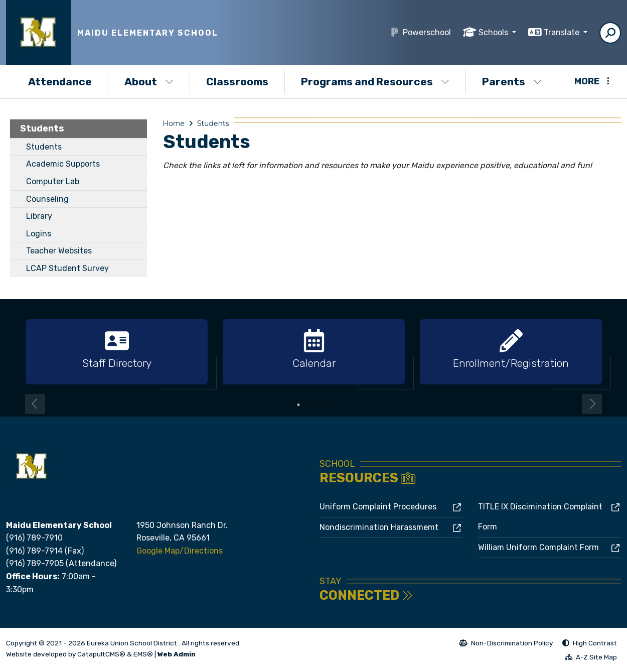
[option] (117, 352)
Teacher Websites (59, 251)
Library (39, 216)
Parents (512, 82)
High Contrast (595, 643)
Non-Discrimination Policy (506, 644)
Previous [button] (35, 404)
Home (174, 123)
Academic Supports (63, 164)
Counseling (47, 199)
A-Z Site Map (591, 658)
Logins (39, 234)
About (149, 82)
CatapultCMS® (101, 654)
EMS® (143, 654)
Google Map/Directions (180, 551)
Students (42, 128)
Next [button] (592, 404)
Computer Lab (53, 181)
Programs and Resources (375, 82)
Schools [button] (494, 32)
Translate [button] (563, 32)
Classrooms (237, 82)
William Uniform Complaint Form (538, 547)
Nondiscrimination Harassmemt (379, 527)
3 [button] (329, 405)
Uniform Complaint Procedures (378, 507)
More (592, 81)
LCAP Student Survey (67, 268)
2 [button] (314, 405)
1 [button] (298, 405)
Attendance (60, 82)
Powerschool (427, 32)
